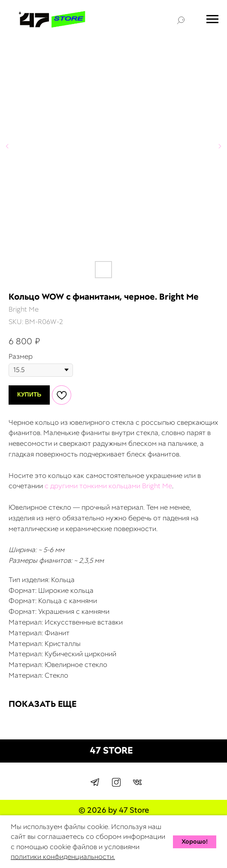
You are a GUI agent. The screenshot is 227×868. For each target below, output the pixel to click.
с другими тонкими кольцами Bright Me (108, 486)
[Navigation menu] (212, 19)
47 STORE (111, 750)
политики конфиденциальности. (63, 857)
